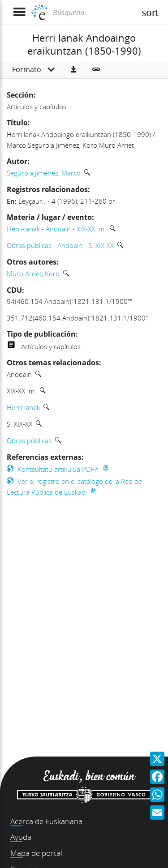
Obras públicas (29, 440)
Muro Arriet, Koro (33, 274)
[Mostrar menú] (19, 12)
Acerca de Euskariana (46, 821)
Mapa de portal (36, 853)
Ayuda (21, 837)
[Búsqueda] (93, 13)
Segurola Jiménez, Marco (44, 173)
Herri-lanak (23, 407)
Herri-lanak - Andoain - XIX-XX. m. (56, 229)
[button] (73, 70)
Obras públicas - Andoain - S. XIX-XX (60, 245)
